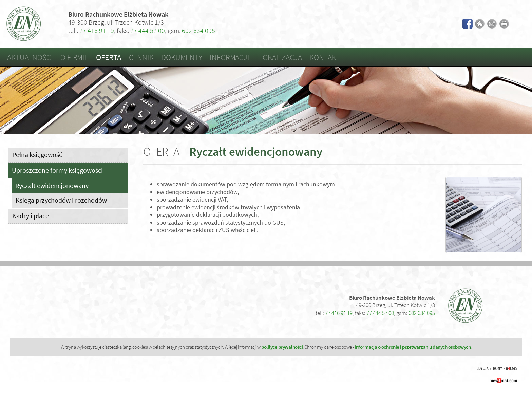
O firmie (74, 57)
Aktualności (30, 57)
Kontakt (325, 57)
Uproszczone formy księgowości (57, 171)
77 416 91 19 (97, 30)
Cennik (141, 57)
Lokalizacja (280, 57)
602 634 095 (198, 30)
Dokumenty (182, 57)
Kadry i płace (31, 216)
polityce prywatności (282, 347)
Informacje (231, 57)
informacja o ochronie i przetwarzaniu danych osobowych (413, 347)
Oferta (109, 57)
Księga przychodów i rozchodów (61, 200)
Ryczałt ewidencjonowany (52, 186)
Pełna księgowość (37, 155)
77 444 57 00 (148, 30)
